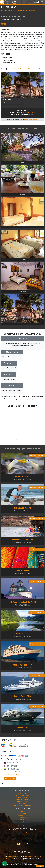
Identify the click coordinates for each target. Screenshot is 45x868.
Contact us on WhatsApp (13, 772)
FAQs (22, 822)
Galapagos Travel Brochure (22, 844)
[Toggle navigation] (42, 2)
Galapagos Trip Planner (23, 793)
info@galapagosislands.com (33, 856)
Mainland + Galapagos (23, 832)
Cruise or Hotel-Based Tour (23, 824)
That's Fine (40, 866)
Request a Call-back (10, 779)
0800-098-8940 (12, 766)
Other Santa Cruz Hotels (35, 69)
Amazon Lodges (22, 838)
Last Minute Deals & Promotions (22, 805)
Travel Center (10, 2)
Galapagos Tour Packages (23, 795)
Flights (22, 812)
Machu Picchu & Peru (23, 836)
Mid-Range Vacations (23, 801)
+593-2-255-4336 (13, 769)
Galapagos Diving (22, 803)
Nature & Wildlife (22, 826)
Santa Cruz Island (30, 112)
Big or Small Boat (22, 818)
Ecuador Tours (22, 834)
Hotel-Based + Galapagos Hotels (23, 840)
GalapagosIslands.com (14, 856)
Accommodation (13, 69)
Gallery (3, 69)
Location (23, 69)
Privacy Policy (10, 858)
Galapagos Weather (22, 814)
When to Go (23, 820)
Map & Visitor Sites (23, 816)
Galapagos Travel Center (23, 860)
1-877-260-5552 (7, 7)
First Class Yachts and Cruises (22, 799)
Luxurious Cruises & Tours (22, 797)
